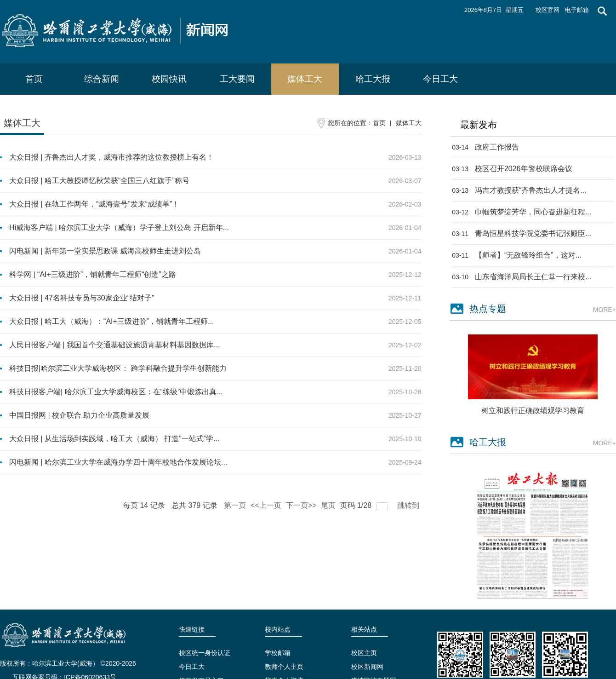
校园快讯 (169, 79)
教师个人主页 (284, 667)
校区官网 (548, 10)
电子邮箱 (577, 10)
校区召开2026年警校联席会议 (524, 169)
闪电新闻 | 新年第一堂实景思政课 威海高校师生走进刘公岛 (105, 251)
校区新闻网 (367, 667)
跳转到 (409, 505)
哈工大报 (373, 79)
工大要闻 (237, 79)
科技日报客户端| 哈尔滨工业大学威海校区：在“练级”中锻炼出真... (116, 392)
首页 (34, 79)
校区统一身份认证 (205, 653)
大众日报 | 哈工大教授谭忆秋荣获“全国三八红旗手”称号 (99, 181)
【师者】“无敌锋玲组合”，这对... (528, 255)
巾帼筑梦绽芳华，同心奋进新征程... (533, 212)
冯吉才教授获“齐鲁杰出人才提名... (531, 190)
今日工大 (440, 79)
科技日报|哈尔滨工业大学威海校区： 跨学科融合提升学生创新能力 (118, 368)
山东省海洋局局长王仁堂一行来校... (533, 277)
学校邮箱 (278, 653)
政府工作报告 (497, 147)
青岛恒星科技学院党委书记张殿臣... (533, 233)
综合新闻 (102, 79)
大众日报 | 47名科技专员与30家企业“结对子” (82, 298)
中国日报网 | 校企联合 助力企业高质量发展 (80, 415)
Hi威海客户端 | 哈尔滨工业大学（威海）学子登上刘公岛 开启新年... (119, 227)
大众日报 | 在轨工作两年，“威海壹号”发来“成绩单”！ (94, 204)
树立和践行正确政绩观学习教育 (533, 411)
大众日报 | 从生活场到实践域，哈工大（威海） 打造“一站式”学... (114, 439)
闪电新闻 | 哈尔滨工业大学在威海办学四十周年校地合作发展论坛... (118, 462)
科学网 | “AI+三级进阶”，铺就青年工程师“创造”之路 (93, 274)
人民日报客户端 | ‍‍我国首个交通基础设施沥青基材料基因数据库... (114, 345)
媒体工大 (305, 79)
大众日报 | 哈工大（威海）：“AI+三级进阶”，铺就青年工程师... (112, 321)
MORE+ (605, 310)
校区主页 (364, 653)
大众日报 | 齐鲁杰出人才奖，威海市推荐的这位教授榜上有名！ (111, 157)
